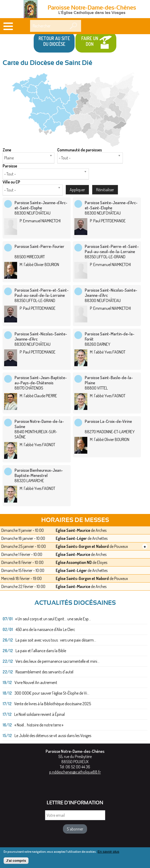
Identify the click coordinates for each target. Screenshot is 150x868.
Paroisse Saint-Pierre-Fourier (39, 246)
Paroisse (10, 166)
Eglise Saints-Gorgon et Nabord (82, 546)
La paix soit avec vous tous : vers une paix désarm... (56, 640)
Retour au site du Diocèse (54, 41)
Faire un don (90, 41)
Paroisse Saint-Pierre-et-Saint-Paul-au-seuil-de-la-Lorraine (112, 249)
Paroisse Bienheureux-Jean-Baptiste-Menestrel (39, 473)
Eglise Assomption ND (74, 562)
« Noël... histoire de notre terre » (39, 725)
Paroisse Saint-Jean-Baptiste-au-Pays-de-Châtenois (41, 380)
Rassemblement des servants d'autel (44, 672)
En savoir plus (108, 853)
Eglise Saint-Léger (71, 538)
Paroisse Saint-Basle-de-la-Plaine (109, 380)
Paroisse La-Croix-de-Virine (108, 421)
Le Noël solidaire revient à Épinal (40, 714)
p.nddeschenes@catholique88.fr (75, 772)
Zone (7, 150)
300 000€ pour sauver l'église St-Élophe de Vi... (52, 693)
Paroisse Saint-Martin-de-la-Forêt (110, 336)
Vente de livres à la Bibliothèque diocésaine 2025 (53, 704)
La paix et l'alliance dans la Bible (41, 651)
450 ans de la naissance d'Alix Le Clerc (45, 629)
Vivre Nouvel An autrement (36, 682)
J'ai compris (16, 862)
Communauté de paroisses (80, 150)
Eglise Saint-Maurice (73, 530)
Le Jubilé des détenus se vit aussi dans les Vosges (53, 735)
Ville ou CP (11, 182)
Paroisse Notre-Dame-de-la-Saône (39, 424)
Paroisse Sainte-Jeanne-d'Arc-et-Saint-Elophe (41, 205)
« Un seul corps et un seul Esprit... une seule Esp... (53, 619)
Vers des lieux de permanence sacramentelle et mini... (58, 661)
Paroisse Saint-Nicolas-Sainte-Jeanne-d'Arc (111, 293)
